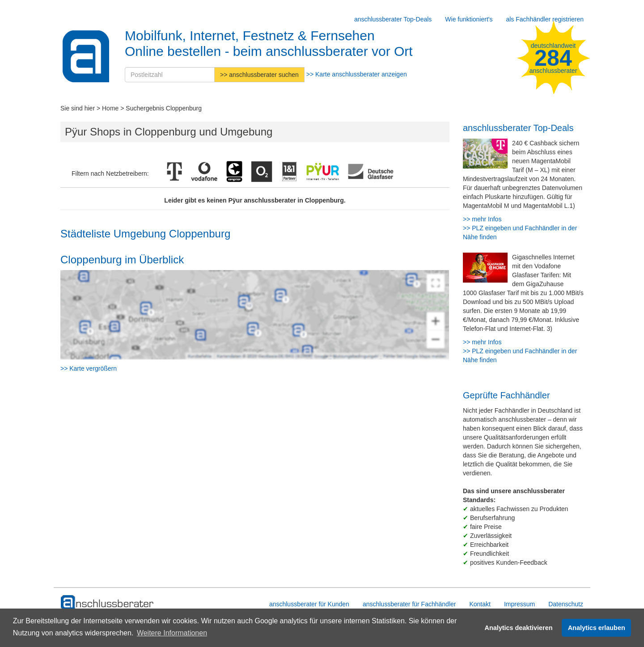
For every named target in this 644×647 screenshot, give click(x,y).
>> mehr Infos (482, 219)
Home (110, 108)
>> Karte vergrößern (89, 368)
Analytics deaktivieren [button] (519, 628)
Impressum (519, 604)
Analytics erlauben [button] (597, 628)
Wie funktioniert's (469, 19)
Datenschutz (566, 604)
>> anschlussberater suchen (259, 75)
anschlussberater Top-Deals (393, 19)
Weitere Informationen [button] (172, 633)
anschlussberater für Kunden (309, 604)
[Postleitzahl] (170, 75)
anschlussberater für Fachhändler (409, 604)
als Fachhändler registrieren (545, 19)
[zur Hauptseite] (108, 603)
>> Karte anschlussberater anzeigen (357, 74)
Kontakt (480, 604)
